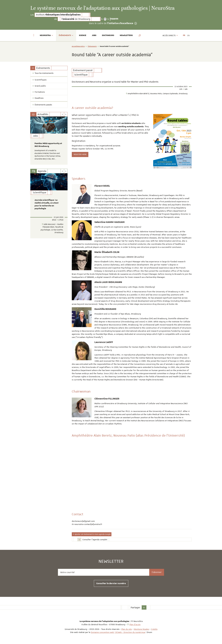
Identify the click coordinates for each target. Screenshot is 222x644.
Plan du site (127, 629)
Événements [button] (66, 35)
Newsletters (126, 35)
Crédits (154, 629)
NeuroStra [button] (46, 35)
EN (188, 35)
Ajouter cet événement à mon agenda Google (92, 534)
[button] (140, 35)
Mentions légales (141, 629)
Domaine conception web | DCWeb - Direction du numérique (118, 632)
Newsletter (111, 561)
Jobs (94, 35)
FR (184, 35)
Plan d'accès (135, 624)
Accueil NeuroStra (78, 46)
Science (83, 35)
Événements (92, 46)
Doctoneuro (108, 35)
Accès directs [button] (170, 35)
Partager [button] (135, 607)
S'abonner (157, 572)
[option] (49, 141)
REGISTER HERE (80, 154)
